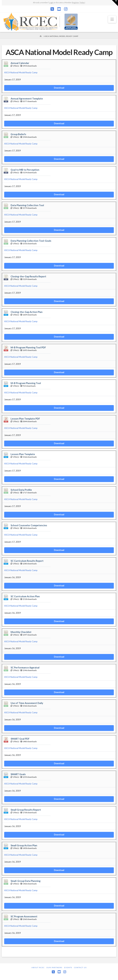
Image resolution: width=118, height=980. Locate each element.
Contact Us (80, 967)
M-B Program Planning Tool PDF (28, 347)
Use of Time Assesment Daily (27, 703)
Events (68, 967)
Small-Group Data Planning (26, 881)
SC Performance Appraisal (25, 668)
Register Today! (79, 2)
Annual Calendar (20, 63)
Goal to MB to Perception (25, 170)
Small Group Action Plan (24, 845)
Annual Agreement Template (27, 99)
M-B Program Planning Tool (26, 383)
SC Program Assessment (24, 916)
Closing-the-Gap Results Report (28, 276)
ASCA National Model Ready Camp (21, 72)
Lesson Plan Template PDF (25, 419)
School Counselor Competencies (29, 525)
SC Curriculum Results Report (27, 561)
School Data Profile (21, 490)
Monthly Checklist (21, 632)
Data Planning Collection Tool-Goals (31, 241)
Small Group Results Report (26, 810)
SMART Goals (18, 774)
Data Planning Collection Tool (27, 205)
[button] (112, 19)
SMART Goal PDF (20, 739)
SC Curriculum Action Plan (25, 596)
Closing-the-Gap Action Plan (27, 312)
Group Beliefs (18, 134)
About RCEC (38, 967)
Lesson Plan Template (23, 454)
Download (59, 88)
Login (51, 2)
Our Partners (54, 967)
